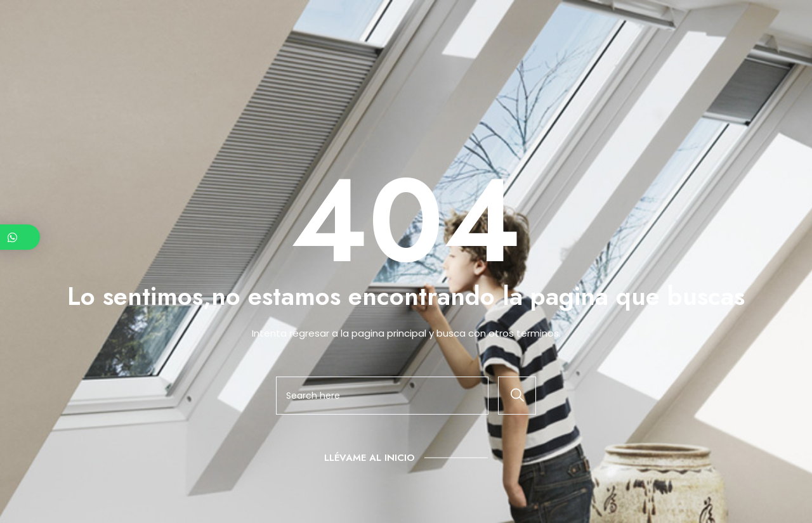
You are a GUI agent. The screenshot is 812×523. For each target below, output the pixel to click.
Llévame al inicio (370, 458)
